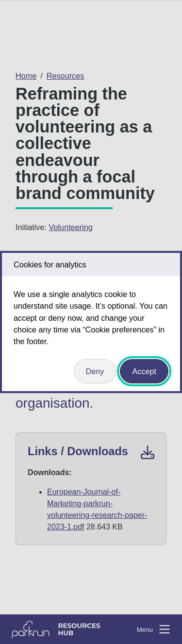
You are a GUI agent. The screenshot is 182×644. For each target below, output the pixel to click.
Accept (144, 371)
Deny (95, 371)
